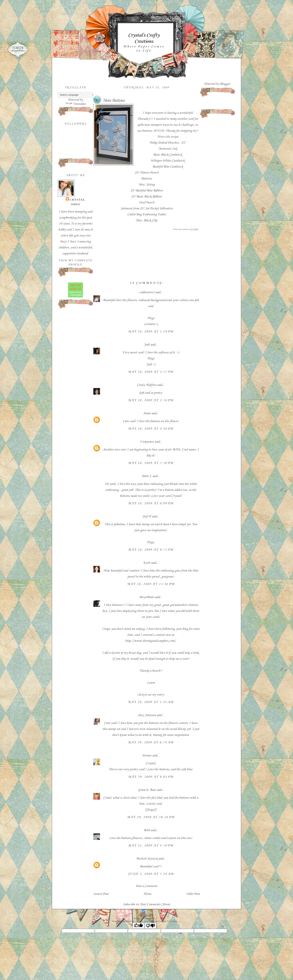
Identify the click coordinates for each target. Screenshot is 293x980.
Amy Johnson (147, 715)
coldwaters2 (147, 292)
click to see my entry (151, 695)
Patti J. (147, 476)
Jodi (147, 345)
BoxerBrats (147, 597)
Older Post (193, 894)
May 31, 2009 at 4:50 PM (151, 846)
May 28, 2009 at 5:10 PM (151, 463)
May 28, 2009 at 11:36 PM (151, 584)
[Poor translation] (150, 926)
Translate (76, 104)
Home (147, 894)
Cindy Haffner (147, 385)
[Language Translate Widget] (76, 95)
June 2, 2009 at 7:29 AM (151, 874)
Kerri (147, 563)
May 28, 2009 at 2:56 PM (151, 400)
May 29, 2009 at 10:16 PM (151, 817)
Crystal (77, 200)
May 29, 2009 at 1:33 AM (151, 702)
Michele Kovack (147, 859)
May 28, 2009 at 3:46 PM (151, 429)
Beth (147, 830)
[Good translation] (138, 926)
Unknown (147, 442)
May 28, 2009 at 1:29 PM (151, 332)
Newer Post (101, 894)
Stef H (147, 516)
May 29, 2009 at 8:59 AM (151, 742)
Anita (147, 413)
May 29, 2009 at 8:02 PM (151, 777)
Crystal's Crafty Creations (144, 38)
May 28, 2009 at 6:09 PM (151, 503)
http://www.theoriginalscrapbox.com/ (150, 641)
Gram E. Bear (147, 790)
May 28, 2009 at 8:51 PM (151, 550)
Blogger (225, 84)
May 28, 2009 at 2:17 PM (151, 372)
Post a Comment (146, 886)
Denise (147, 755)
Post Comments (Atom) (155, 904)
